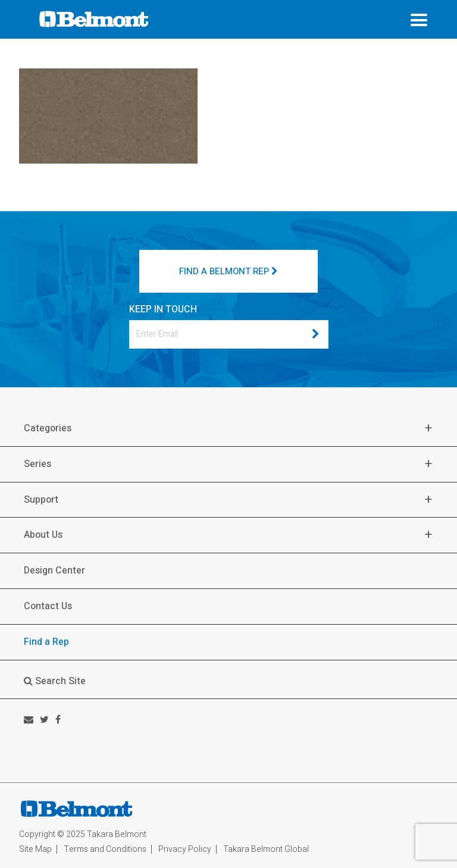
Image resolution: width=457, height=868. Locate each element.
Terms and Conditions (105, 849)
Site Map (35, 849)
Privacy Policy (185, 849)
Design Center (54, 571)
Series (37, 464)
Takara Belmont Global (266, 849)
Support (41, 500)
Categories (48, 429)
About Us (43, 535)
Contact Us (48, 606)
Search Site (55, 681)
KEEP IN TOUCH (163, 309)
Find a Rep (46, 642)
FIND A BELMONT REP (228, 271)
